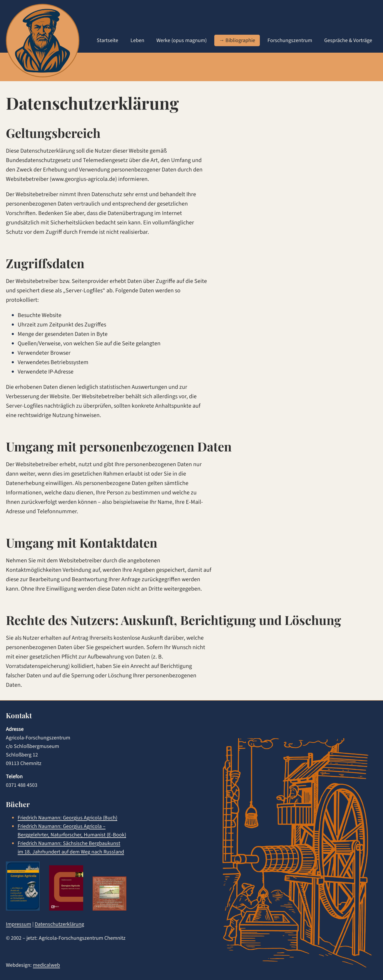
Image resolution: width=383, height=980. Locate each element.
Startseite (107, 40)
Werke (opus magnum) (182, 40)
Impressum (19, 924)
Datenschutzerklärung (59, 924)
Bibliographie (240, 40)
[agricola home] (43, 41)
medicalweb (46, 965)
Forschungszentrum (290, 40)
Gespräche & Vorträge (348, 40)
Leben (137, 40)
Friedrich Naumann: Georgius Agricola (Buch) (67, 818)
